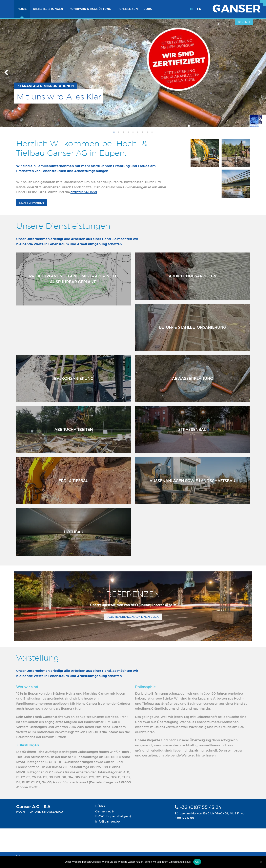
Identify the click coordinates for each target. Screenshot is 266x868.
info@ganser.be (107, 821)
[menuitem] (22, 9)
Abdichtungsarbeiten (193, 276)
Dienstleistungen (48, 9)
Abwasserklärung (193, 378)
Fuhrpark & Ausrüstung (90, 9)
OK (197, 862)
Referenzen (128, 9)
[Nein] (261, 862)
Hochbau (74, 532)
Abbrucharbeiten (74, 429)
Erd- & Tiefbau (74, 481)
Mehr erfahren (32, 203)
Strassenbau (193, 429)
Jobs (148, 9)
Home (22, 9)
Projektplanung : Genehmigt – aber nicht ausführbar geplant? (74, 279)
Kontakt (244, 22)
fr (199, 9)
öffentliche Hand (84, 192)
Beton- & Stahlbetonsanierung (193, 327)
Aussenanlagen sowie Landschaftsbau (192, 481)
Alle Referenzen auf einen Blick (133, 617)
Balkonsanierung (74, 378)
